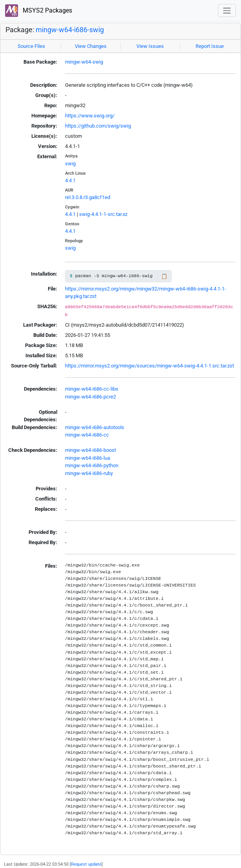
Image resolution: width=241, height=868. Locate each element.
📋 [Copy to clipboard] (164, 276)
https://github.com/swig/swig (98, 126)
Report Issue (210, 46)
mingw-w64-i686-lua (88, 458)
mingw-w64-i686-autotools (95, 427)
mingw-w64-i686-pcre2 (91, 397)
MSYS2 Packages (39, 11)
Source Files (31, 46)
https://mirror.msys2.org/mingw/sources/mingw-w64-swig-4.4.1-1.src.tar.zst (149, 366)
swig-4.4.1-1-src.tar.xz (103, 214)
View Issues (150, 46)
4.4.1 (70, 180)
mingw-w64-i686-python (92, 465)
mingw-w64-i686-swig (70, 30)
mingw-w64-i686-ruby (89, 473)
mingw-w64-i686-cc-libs (92, 389)
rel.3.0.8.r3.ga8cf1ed (88, 197)
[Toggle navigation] (227, 10)
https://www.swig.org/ (90, 116)
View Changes (91, 46)
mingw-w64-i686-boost (91, 450)
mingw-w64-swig (84, 62)
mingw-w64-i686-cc (87, 435)
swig (70, 164)
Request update (86, 864)
